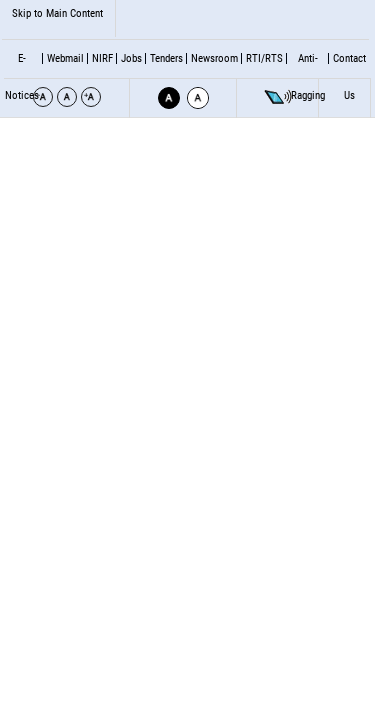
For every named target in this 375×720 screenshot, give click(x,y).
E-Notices (22, 77)
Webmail (65, 58)
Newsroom (214, 58)
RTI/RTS (264, 58)
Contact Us (349, 77)
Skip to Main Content (57, 13)
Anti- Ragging (308, 77)
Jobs (131, 58)
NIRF (102, 58)
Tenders (166, 58)
